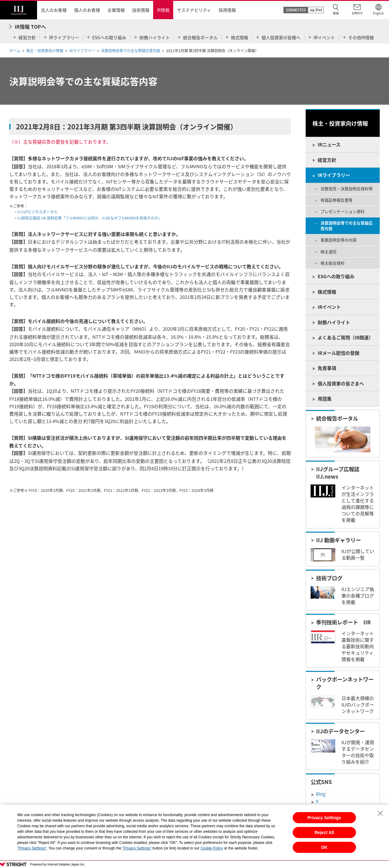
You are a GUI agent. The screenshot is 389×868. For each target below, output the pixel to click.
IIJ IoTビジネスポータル (37, 212)
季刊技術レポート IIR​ (343, 622)
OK (324, 847)
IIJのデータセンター (341, 731)
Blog (321, 794)
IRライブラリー (82, 51)
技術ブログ (329, 578)
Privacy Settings (324, 818)
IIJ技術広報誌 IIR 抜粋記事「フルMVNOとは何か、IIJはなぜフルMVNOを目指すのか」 (90, 218)
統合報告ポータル (337, 418)
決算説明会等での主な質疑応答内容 (131, 51)
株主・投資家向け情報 (45, 51)
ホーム (15, 51)
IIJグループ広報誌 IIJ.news (338, 473)
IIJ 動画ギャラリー (339, 540)
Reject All (324, 832)
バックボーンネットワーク (345, 683)
